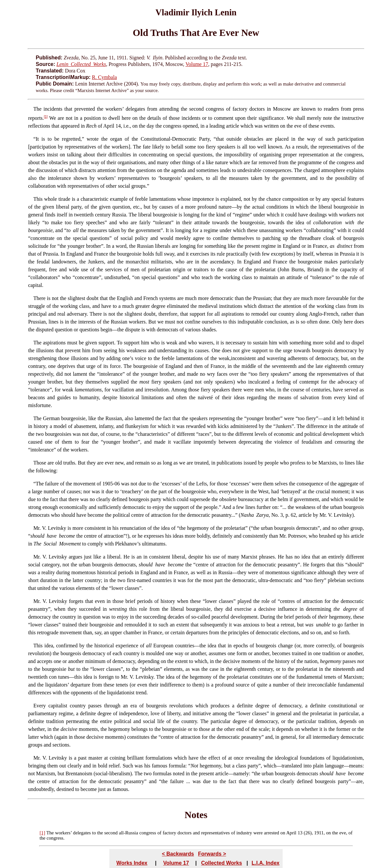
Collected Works (221, 863)
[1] (46, 117)
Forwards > (212, 854)
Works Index (132, 863)
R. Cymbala (104, 77)
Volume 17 (197, 64)
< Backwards (178, 854)
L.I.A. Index (266, 863)
